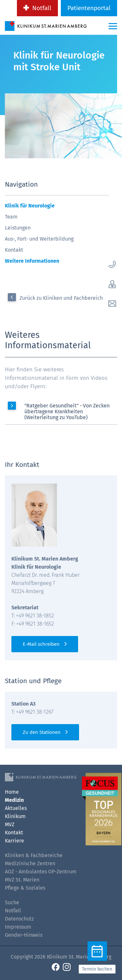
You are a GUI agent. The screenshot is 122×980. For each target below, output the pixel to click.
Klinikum (15, 816)
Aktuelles (16, 808)
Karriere (14, 841)
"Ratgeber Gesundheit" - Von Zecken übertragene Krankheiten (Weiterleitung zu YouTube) (67, 411)
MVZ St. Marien (22, 880)
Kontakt (14, 250)
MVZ (10, 824)
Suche (12, 902)
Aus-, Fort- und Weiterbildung (39, 239)
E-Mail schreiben (41, 644)
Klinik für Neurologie (30, 206)
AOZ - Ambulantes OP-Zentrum (41, 872)
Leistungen (18, 228)
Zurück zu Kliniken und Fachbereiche (63, 298)
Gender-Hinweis (24, 935)
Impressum (18, 927)
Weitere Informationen (32, 261)
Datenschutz (19, 919)
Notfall (42, 8)
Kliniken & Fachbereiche (34, 855)
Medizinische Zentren (30, 863)
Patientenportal (89, 8)
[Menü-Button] (113, 26)
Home (12, 792)
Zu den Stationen (42, 732)
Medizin (14, 800)
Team (11, 217)
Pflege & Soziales (25, 888)
